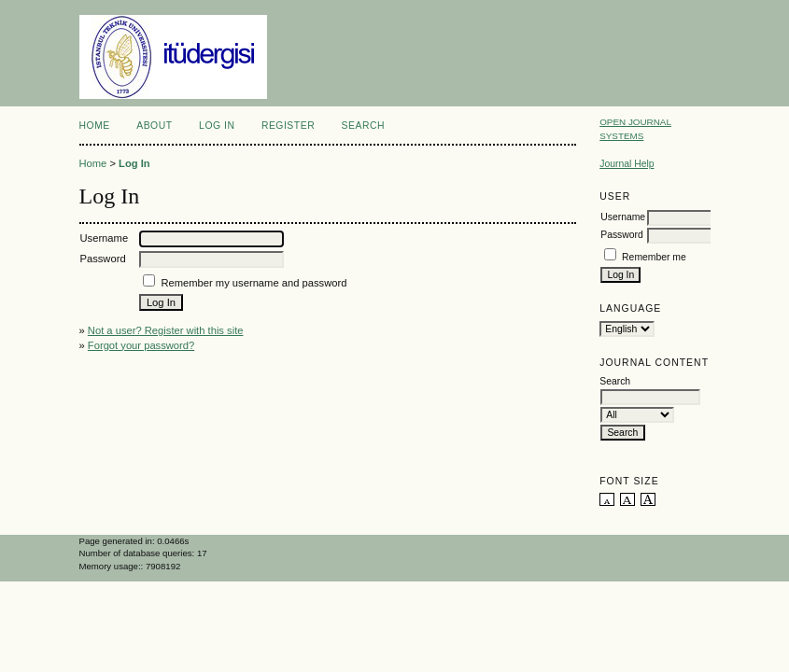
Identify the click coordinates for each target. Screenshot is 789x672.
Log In (217, 126)
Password (622, 235)
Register (288, 126)
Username (623, 217)
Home (95, 126)
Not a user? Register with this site (166, 330)
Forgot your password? (141, 345)
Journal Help (627, 164)
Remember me (654, 257)
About (154, 126)
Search (363, 126)
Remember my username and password (254, 283)
